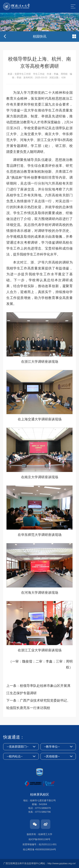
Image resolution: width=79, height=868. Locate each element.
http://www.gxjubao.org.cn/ (61, 863)
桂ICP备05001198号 (39, 839)
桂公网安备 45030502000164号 (40, 849)
